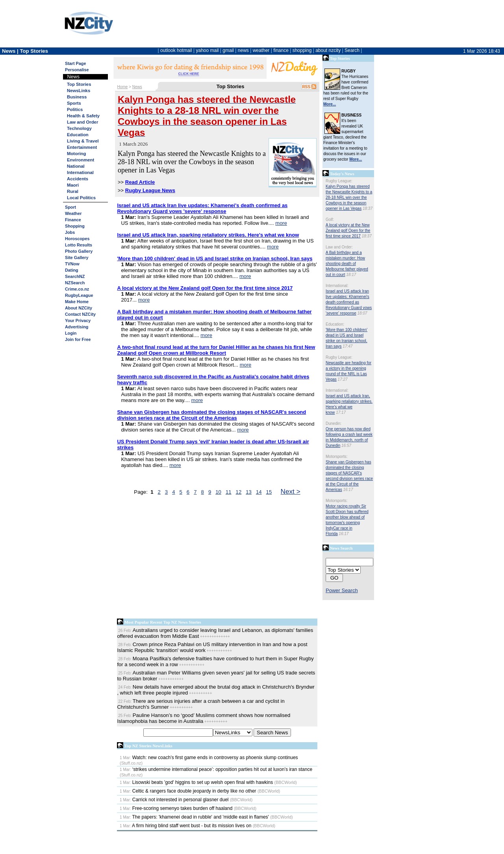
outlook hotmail (176, 50)
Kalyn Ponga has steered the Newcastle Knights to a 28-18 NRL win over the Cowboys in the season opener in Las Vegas (349, 197)
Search (352, 50)
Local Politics (81, 198)
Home (123, 87)
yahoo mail (208, 50)
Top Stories (79, 84)
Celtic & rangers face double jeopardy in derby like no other (188, 791)
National (76, 166)
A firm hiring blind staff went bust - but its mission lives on (185, 826)
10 (218, 492)
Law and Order (82, 122)
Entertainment (82, 147)
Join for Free (78, 339)
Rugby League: (339, 181)
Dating (72, 270)
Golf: (330, 220)
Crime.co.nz (77, 289)
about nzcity (328, 50)
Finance (73, 220)
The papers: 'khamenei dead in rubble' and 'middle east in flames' (194, 817)
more (281, 223)
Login (71, 333)
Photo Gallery (79, 251)
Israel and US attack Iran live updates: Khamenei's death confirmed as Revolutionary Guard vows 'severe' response (349, 302)
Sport (70, 207)
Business (77, 97)
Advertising (77, 327)
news (243, 50)
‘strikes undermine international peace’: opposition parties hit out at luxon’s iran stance (216, 769)
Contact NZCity (80, 314)
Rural (73, 191)
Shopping (75, 226)
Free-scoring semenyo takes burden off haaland (176, 808)
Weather (73, 213)
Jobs (70, 232)
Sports (74, 103)
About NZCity (79, 308)
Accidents (78, 179)
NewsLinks (79, 91)
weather (261, 50)
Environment (81, 160)
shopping (302, 50)
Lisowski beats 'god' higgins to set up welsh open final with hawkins (196, 782)
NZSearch (75, 283)
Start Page (75, 63)
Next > (291, 491)
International (80, 172)
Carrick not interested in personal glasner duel (174, 800)
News (137, 87)
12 (239, 492)
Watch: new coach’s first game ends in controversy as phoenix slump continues (209, 758)
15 (269, 492)
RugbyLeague (79, 295)
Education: (335, 324)
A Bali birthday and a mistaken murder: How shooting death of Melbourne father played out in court (347, 264)
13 (249, 492)
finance (281, 50)
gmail (228, 50)
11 (229, 492)
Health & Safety (83, 116)
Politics (75, 109)
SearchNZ (75, 276)
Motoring (76, 154)
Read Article (140, 182)
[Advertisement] (217, 559)
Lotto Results (79, 245)
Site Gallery (77, 257)
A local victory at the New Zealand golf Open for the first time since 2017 (348, 231)
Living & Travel (83, 141)
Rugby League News (150, 190)
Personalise (77, 70)
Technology (79, 128)
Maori (73, 185)
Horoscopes (77, 239)
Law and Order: (339, 247)
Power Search (342, 590)
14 (259, 492)
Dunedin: (334, 423)
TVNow (72, 264)
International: (337, 286)
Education (78, 135)
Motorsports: (337, 457)
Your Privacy (78, 320)
